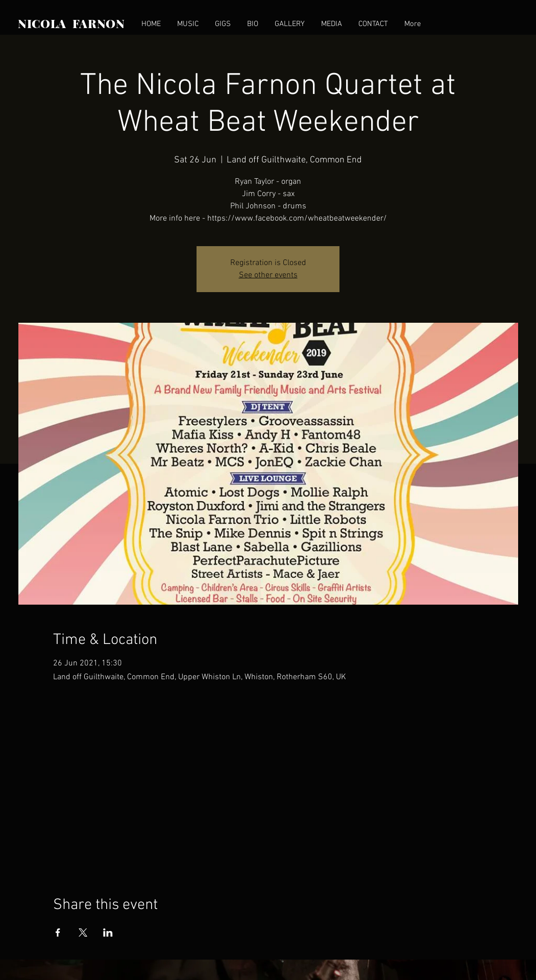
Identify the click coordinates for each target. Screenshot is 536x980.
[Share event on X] (83, 933)
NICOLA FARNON (71, 23)
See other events (268, 275)
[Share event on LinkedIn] (108, 933)
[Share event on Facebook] (58, 933)
